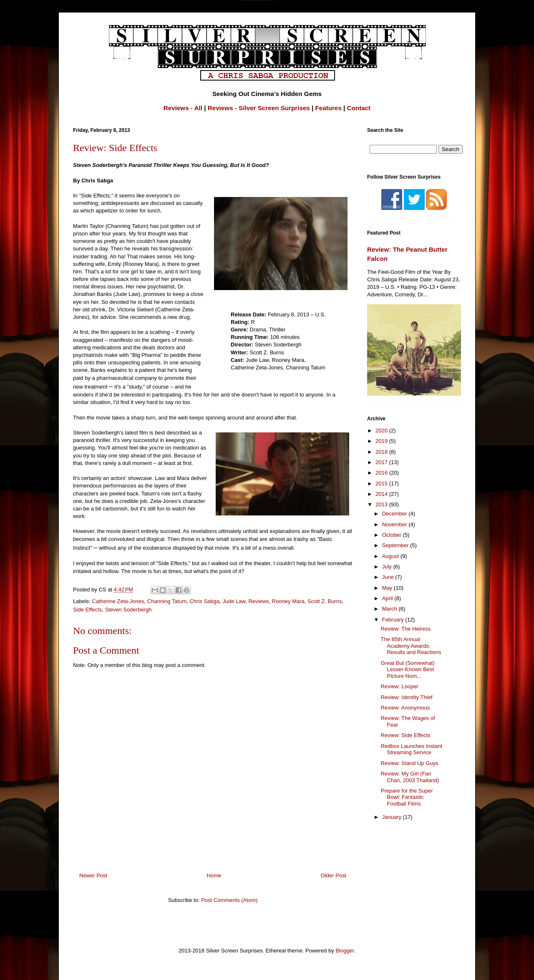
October (393, 535)
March (390, 609)
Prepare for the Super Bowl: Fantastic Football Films (407, 797)
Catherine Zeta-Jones (118, 601)
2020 (382, 431)
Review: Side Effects (405, 735)
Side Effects (87, 610)
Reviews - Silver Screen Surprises (259, 108)
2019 (382, 441)
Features (329, 108)
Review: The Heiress (406, 629)
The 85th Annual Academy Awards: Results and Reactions (411, 646)
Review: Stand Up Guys (409, 763)
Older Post (334, 875)
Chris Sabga (204, 601)
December (395, 514)
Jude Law (234, 601)
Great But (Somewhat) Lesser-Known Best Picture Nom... (407, 669)
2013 (382, 504)
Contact (359, 108)
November (395, 524)
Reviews (258, 601)
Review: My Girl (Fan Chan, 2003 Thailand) (410, 777)
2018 (382, 452)
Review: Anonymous (405, 708)
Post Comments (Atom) (229, 900)
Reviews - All (183, 108)
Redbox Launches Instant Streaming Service (411, 749)
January (393, 817)
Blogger (345, 951)
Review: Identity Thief (406, 697)
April (388, 598)
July (388, 567)
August (391, 556)
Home (214, 875)
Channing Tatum (167, 601)
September (396, 545)
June (389, 577)
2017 (382, 462)
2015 (382, 484)
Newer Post (93, 875)
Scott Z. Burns (325, 601)
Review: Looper (399, 686)
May (388, 588)
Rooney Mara (288, 601)
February (394, 620)
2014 (382, 494)
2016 (382, 473)
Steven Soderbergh (128, 610)
